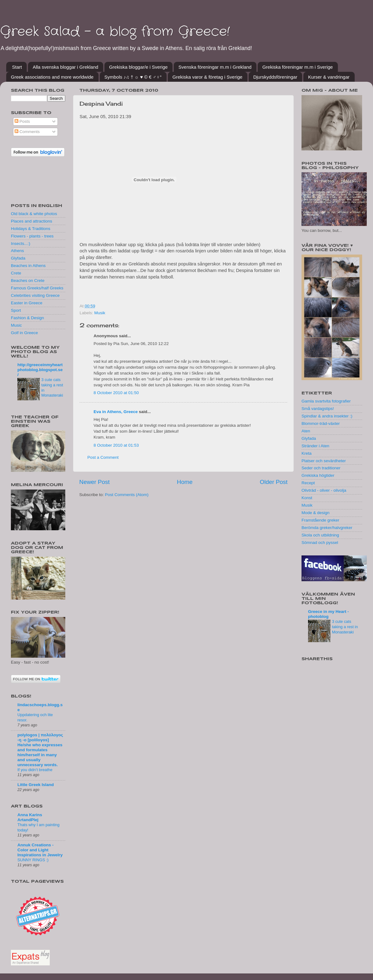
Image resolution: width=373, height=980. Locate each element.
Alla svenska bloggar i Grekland (65, 67)
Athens (17, 251)
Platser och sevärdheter (324, 461)
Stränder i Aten (315, 446)
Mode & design (315, 513)
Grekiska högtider (318, 475)
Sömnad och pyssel (320, 543)
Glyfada (18, 258)
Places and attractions (32, 221)
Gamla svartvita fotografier (326, 401)
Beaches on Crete (28, 281)
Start (17, 67)
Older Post (274, 482)
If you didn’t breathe (35, 770)
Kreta (306, 453)
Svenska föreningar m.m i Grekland (215, 67)
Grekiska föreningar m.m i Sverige (298, 67)
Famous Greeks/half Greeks (37, 288)
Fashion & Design (28, 318)
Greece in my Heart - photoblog (328, 614)
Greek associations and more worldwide (52, 77)
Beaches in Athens (28, 266)
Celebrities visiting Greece (35, 295)
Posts (22, 121)
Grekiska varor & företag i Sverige (207, 77)
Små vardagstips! (318, 409)
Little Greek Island (36, 785)
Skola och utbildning (320, 535)
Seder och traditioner (321, 468)
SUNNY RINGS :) (33, 860)
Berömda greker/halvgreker (327, 528)
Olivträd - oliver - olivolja (324, 490)
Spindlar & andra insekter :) (327, 416)
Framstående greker (320, 520)
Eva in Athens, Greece (116, 412)
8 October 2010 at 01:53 (116, 445)
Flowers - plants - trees (32, 236)
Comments (27, 132)
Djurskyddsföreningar (275, 77)
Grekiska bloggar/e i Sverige (138, 67)
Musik (100, 313)
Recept (308, 483)
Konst (307, 498)
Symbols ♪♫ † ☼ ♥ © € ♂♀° (133, 77)
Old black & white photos (34, 214)
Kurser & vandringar (329, 77)
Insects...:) (21, 244)
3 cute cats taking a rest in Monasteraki (345, 627)
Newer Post (94, 482)
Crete (16, 273)
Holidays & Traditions (31, 229)
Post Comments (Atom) (127, 495)
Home (185, 482)
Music (16, 325)
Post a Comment (103, 457)
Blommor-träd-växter (321, 423)
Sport (16, 310)
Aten (306, 431)
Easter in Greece (27, 303)
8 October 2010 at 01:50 (116, 393)
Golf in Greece (24, 333)
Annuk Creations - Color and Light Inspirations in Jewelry (40, 850)
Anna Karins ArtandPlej (30, 817)
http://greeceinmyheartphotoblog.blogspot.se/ (40, 370)
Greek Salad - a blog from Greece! (115, 32)
